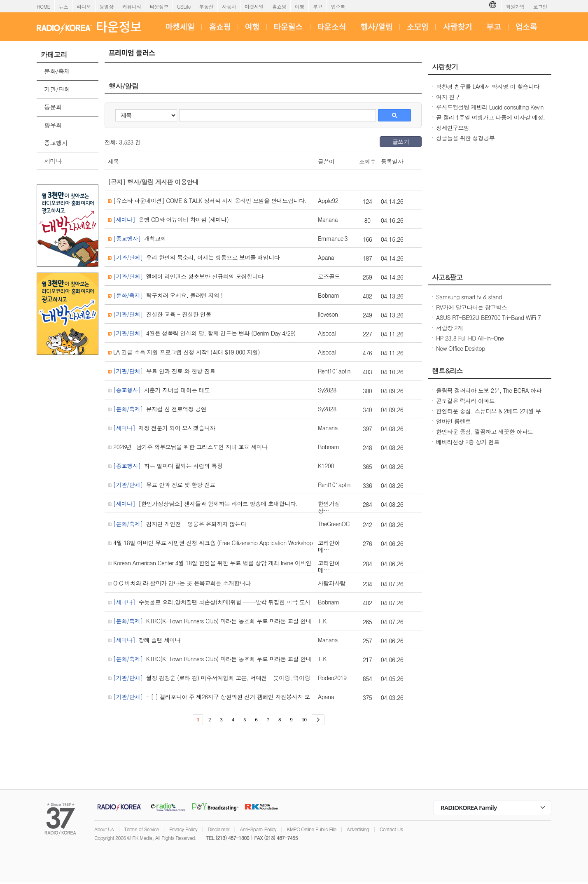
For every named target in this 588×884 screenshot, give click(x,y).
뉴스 (64, 6)
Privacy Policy (183, 829)
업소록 (338, 6)
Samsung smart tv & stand (469, 297)
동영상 (107, 6)
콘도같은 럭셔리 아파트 (465, 401)
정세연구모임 (453, 128)
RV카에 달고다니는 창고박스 (471, 307)
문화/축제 (57, 71)
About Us (104, 829)
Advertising (358, 829)
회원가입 (515, 6)
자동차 (229, 6)
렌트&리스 (447, 371)
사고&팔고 (447, 277)
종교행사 (56, 143)
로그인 (540, 6)
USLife (184, 6)
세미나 (53, 161)
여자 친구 (448, 97)
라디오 (84, 6)
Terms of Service (141, 829)
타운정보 (159, 6)
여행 (300, 6)
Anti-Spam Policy (258, 829)
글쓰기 (401, 142)
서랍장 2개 (449, 328)
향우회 (53, 125)
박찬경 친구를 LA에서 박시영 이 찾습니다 (488, 86)
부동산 (206, 6)
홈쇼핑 (279, 6)
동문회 (53, 107)
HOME (43, 6)
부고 (318, 6)
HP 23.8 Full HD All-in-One (470, 338)
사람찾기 (445, 67)
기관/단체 (57, 89)
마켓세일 (254, 6)
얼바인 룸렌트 (453, 421)
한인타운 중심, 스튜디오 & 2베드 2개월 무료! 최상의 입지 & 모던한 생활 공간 (489, 415)
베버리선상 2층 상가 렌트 (468, 442)
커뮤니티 (132, 6)
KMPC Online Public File (311, 829)
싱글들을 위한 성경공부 (465, 138)
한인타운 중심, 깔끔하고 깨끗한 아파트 (484, 432)
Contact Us (391, 829)
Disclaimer (219, 829)
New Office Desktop (461, 348)
